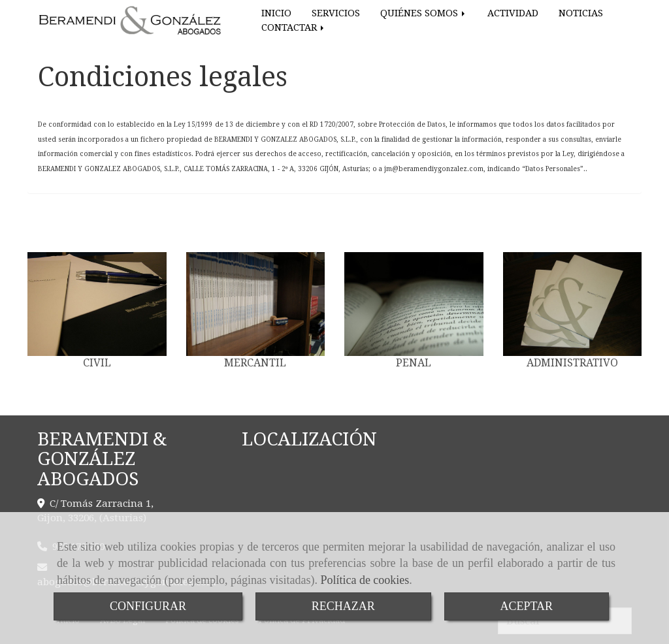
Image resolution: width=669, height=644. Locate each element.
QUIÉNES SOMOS (424, 13)
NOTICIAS (581, 13)
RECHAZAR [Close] (343, 606)
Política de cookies (365, 580)
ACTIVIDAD (513, 13)
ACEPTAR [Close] (527, 606)
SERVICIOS (336, 13)
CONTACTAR (294, 27)
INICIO (276, 13)
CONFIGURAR (148, 606)
